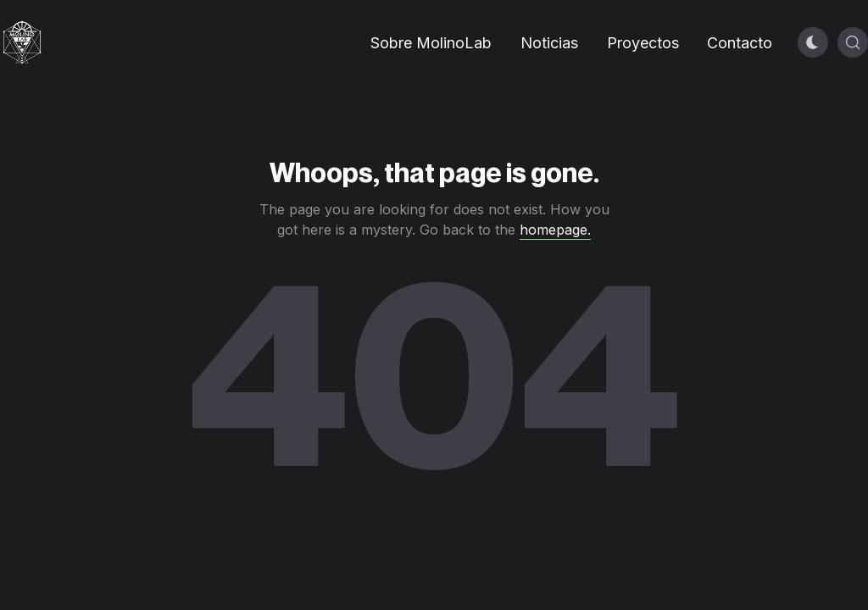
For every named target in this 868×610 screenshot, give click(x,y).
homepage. (555, 230)
